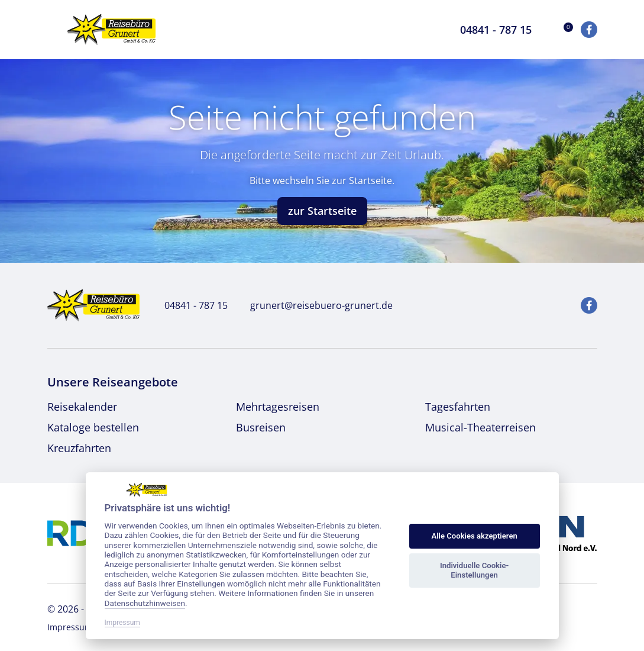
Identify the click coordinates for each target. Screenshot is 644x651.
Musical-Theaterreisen (480, 427)
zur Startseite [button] (322, 211)
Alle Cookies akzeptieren (474, 536)
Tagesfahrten (458, 407)
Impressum (70, 627)
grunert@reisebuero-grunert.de (315, 305)
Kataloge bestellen (93, 427)
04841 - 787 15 (190, 305)
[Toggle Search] (433, 30)
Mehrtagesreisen (278, 407)
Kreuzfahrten (79, 448)
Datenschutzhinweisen (145, 603)
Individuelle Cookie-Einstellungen (474, 570)
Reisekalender (82, 407)
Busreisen (261, 427)
